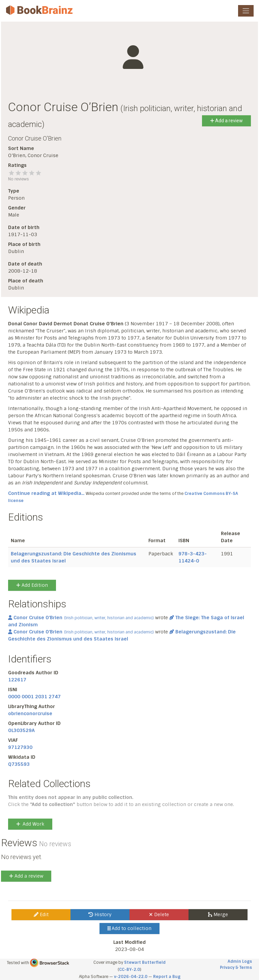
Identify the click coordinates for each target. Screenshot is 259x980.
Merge (218, 914)
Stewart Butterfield (145, 962)
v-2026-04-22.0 (131, 977)
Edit (41, 914)
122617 (17, 680)
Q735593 (19, 764)
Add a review (226, 121)
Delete (159, 914)
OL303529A (21, 730)
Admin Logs (240, 961)
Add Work (30, 824)
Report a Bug (167, 977)
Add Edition (32, 585)
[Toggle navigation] (246, 11)
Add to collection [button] (130, 928)
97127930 (20, 747)
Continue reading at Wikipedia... (46, 493)
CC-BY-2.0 (129, 970)
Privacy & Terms (236, 968)
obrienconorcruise (30, 713)
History (100, 914)
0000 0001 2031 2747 (34, 697)
